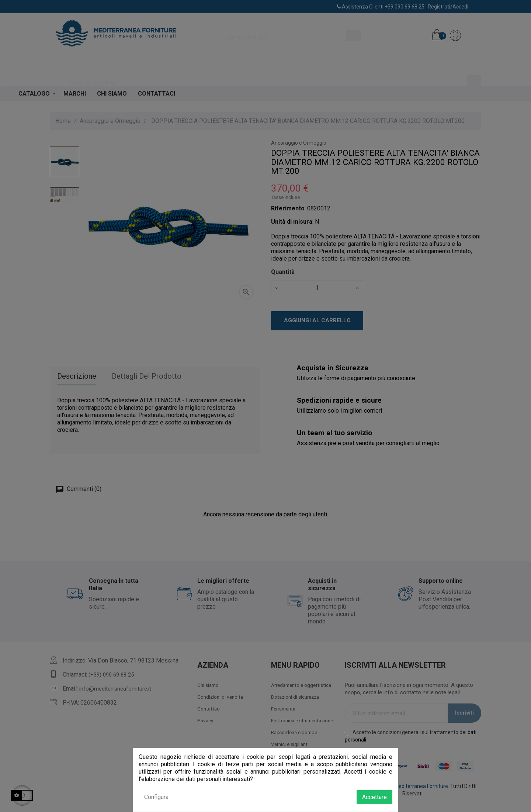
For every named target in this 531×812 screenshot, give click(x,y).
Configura (156, 797)
